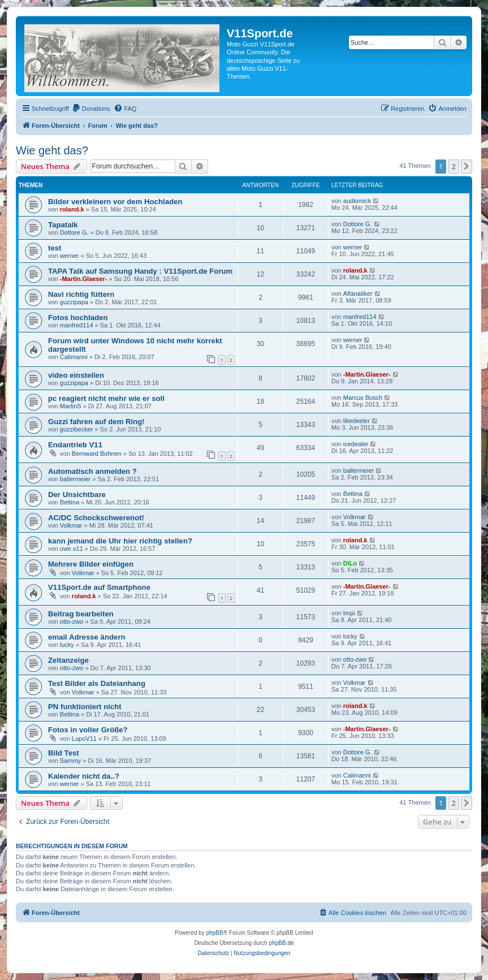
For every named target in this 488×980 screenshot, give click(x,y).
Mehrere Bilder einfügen (91, 564)
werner (70, 256)
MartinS (71, 406)
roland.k (72, 209)
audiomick (357, 201)
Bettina (70, 502)
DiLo (350, 563)
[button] (467, 166)
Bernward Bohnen (97, 454)
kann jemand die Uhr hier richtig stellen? (120, 541)
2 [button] (454, 166)
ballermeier (75, 479)
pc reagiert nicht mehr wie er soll (106, 398)
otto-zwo (72, 621)
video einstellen (76, 375)
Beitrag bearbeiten (81, 614)
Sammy (70, 761)
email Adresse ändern (87, 637)
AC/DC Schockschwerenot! (96, 518)
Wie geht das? (52, 150)
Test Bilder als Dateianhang (97, 683)
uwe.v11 (72, 549)
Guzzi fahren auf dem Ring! (96, 422)
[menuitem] (91, 109)
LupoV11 (84, 739)
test (55, 248)
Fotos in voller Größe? (88, 730)
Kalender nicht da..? (84, 776)
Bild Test (64, 753)
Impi (349, 613)
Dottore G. (74, 232)
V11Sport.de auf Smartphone (99, 587)
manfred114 (77, 325)
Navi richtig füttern (81, 294)
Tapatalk (63, 225)
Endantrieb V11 (75, 445)
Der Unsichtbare (77, 495)
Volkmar (71, 525)
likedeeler (357, 421)
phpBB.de (282, 943)
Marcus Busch (363, 398)
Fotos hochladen (78, 318)
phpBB (215, 933)
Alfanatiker (358, 293)
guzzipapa (74, 302)
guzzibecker (77, 429)
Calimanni (74, 357)
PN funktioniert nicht (85, 707)
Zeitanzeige (68, 660)
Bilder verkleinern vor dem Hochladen (115, 202)
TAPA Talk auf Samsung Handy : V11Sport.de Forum (140, 271)
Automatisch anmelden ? (92, 471)
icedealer (356, 444)
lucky (67, 645)
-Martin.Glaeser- (84, 279)
